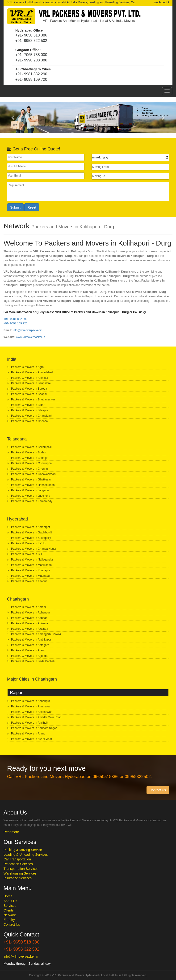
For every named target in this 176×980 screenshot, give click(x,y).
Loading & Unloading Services (26, 855)
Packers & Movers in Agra (27, 367)
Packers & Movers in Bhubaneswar (33, 399)
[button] (13, 118)
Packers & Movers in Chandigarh (32, 416)
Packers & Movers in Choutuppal (32, 463)
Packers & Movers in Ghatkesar (31, 480)
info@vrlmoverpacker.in (28, 330)
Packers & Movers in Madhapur (31, 576)
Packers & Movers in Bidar (28, 405)
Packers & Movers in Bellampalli (31, 447)
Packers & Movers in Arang (28, 650)
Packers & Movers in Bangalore (31, 383)
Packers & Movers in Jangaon (30, 490)
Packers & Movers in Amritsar (30, 378)
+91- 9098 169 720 (31, 79)
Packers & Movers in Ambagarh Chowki (36, 634)
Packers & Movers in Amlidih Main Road (36, 717)
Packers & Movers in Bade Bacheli (33, 661)
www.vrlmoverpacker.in (31, 337)
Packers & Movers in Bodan (29, 452)
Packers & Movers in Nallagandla (32, 560)
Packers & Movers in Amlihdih (30, 723)
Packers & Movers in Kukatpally (31, 538)
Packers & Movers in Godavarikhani (34, 474)
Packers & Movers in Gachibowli (31, 532)
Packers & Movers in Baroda (29, 389)
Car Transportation (17, 859)
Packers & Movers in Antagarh (30, 645)
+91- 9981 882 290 (31, 74)
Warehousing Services (20, 873)
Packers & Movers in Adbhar (29, 618)
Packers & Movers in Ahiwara (29, 623)
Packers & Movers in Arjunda (29, 656)
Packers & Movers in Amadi (28, 607)
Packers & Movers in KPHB (28, 543)
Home (8, 896)
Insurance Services (18, 878)
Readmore (11, 832)
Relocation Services (18, 864)
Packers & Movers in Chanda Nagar (34, 549)
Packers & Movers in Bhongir (29, 458)
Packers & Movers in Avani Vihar (32, 739)
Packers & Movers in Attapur (29, 581)
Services (10, 906)
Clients (9, 910)
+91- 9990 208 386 (31, 60)
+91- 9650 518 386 (31, 35)
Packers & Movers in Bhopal (29, 394)
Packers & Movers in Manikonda (31, 565)
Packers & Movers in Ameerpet (31, 527)
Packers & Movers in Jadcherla (31, 496)
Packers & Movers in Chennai (30, 421)
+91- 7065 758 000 (31, 55)
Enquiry (9, 920)
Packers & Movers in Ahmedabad (32, 372)
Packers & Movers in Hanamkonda (33, 485)
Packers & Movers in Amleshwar (31, 712)
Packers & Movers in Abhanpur (31, 613)
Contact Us (12, 924)
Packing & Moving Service (23, 850)
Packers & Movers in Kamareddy (32, 501)
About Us (10, 901)
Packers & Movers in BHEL (28, 554)
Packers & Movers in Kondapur (31, 570)
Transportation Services (21, 869)
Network (10, 915)
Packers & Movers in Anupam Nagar (34, 728)
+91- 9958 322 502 (31, 41)
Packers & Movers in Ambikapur (31, 640)
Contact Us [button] (158, 790)
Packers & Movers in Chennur (30, 469)
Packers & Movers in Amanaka (30, 706)
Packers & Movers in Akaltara (30, 629)
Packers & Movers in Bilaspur (30, 410)
